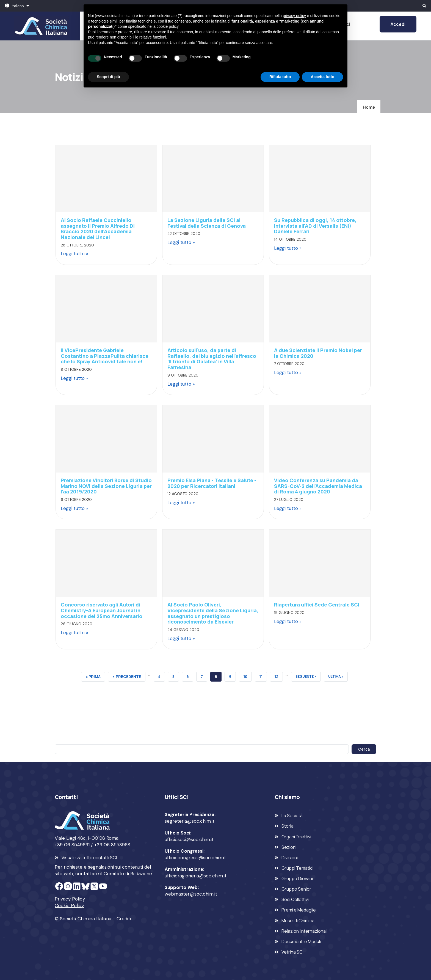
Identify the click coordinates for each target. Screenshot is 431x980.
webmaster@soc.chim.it (191, 894)
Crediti (124, 919)
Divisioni (290, 858)
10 (248, 676)
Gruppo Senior (296, 889)
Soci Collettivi (295, 899)
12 (279, 676)
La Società (292, 816)
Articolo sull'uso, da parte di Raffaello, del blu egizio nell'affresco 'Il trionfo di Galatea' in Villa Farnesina (212, 359)
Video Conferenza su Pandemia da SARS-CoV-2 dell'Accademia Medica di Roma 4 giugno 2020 (318, 486)
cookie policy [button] (168, 26)
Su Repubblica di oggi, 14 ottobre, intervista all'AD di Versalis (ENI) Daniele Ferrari (315, 226)
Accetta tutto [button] (322, 77)
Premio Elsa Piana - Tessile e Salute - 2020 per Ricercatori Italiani (212, 483)
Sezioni (289, 847)
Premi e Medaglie (299, 910)
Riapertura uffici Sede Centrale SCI (317, 605)
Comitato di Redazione (128, 874)
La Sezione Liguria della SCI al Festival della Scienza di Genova (207, 223)
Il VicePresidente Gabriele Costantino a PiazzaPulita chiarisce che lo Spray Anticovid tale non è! (105, 356)
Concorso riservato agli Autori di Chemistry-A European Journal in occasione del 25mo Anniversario (102, 610)
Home (369, 107)
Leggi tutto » (74, 254)
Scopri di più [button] (108, 77)
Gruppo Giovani (297, 879)
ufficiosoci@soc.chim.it (189, 839)
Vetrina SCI (292, 952)
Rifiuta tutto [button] (280, 77)
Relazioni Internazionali (304, 931)
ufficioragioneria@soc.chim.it (196, 876)
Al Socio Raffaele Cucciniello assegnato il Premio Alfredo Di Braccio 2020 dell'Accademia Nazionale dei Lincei (98, 229)
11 (263, 676)
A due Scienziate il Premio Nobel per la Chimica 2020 (318, 353)
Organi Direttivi (296, 837)
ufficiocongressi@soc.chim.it (195, 858)
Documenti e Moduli (301, 941)
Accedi (398, 24)
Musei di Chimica (298, 921)
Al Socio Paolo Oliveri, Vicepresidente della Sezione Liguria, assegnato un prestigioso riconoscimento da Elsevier (213, 613)
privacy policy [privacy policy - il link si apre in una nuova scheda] (294, 16)
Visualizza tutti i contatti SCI (89, 858)
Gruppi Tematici (297, 868)
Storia (288, 826)
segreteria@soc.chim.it (190, 821)
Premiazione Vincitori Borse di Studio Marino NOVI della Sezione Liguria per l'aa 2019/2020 (106, 486)
